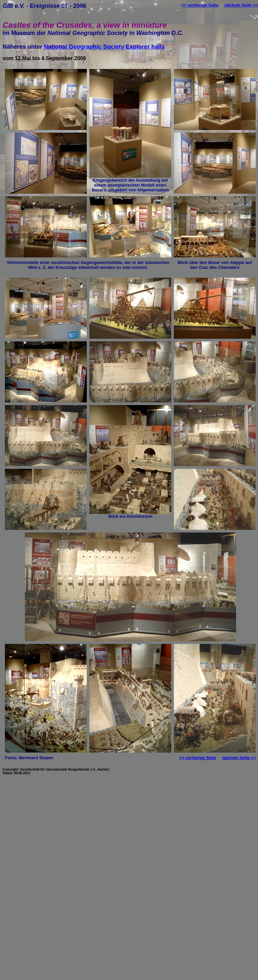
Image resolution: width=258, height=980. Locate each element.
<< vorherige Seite (200, 5)
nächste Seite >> (241, 5)
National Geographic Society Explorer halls (104, 47)
